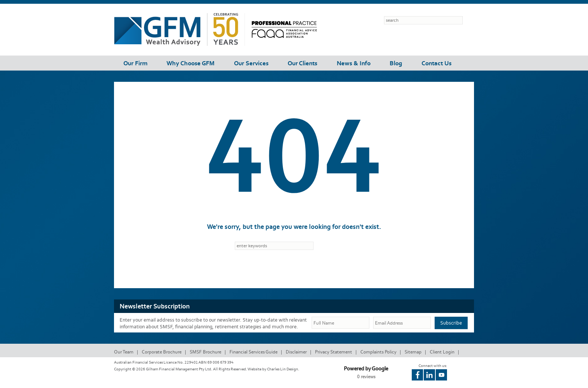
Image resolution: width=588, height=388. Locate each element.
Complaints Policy (378, 352)
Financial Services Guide (253, 352)
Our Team (124, 352)
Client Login (442, 352)
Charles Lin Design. (283, 369)
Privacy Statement (334, 352)
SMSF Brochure (205, 352)
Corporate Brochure (162, 352)
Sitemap (413, 352)
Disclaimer (296, 352)
